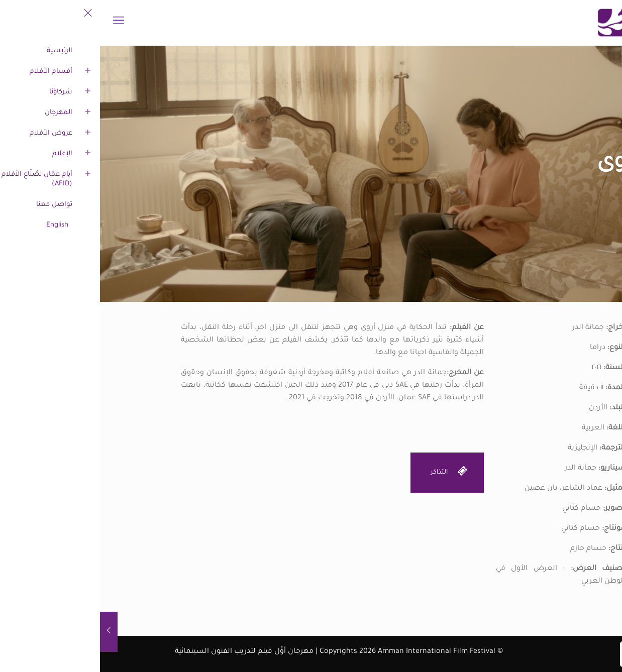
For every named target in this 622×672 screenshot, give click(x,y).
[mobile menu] (19, 23)
